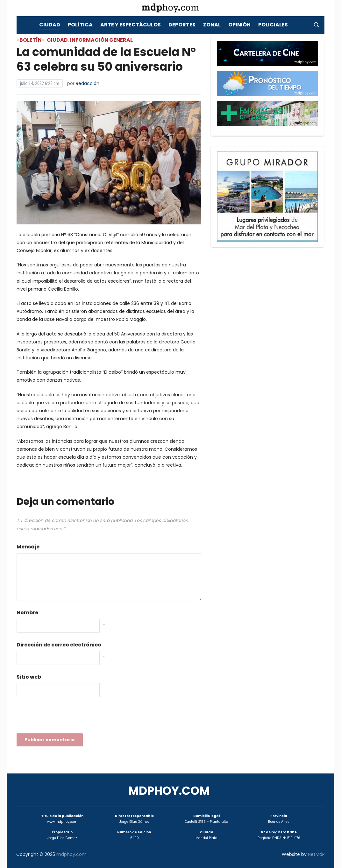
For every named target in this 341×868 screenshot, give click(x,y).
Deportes (182, 25)
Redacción (88, 83)
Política (80, 25)
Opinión (239, 25)
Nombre (27, 613)
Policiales (273, 25)
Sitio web (29, 677)
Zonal (212, 25)
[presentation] (65, 717)
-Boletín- (31, 40)
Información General (101, 40)
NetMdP (316, 854)
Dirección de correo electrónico (59, 645)
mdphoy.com (169, 791)
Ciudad (50, 25)
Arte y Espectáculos (131, 25)
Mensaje (28, 547)
